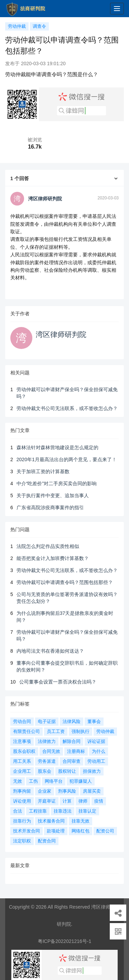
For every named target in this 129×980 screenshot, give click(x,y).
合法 (18, 811)
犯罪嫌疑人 (81, 781)
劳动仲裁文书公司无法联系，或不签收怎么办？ (67, 408)
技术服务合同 (51, 821)
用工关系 (22, 761)
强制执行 (80, 731)
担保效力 (92, 771)
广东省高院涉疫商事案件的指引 (50, 507)
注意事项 (22, 741)
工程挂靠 (38, 811)
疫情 (99, 801)
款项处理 (56, 831)
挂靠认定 (87, 811)
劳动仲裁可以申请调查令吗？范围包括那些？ (65, 582)
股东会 (45, 771)
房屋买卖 (92, 791)
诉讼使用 (22, 801)
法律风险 (72, 721)
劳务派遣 (47, 761)
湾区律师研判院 (61, 334)
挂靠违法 (63, 811)
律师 (83, 801)
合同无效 (51, 751)
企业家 (45, 791)
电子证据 (47, 721)
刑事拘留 (22, 791)
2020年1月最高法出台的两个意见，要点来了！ (67, 459)
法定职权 (22, 841)
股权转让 (67, 771)
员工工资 (56, 731)
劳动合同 (22, 721)
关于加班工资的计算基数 (43, 471)
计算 (67, 801)
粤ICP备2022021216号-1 (65, 941)
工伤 (33, 781)
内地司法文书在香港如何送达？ (50, 651)
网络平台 (54, 781)
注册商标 (76, 751)
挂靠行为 (22, 821)
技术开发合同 (26, 831)
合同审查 (72, 761)
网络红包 (80, 831)
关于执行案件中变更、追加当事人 (53, 495)
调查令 (39, 26)
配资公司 (105, 831)
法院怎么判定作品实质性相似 (48, 546)
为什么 (99, 751)
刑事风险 (67, 791)
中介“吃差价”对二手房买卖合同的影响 (57, 483)
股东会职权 (24, 751)
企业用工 (22, 771)
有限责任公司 (26, 731)
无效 (18, 781)
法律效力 (47, 741)
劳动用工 (96, 761)
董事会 (94, 721)
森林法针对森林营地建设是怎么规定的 (57, 447)
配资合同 (47, 841)
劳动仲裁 (17, 26)
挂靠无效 (80, 821)
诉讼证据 (96, 741)
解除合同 (72, 741)
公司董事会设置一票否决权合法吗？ (58, 682)
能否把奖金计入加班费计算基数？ (53, 558)
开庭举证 (47, 801)
